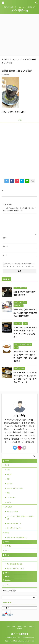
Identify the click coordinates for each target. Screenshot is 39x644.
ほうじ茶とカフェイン (14, 528)
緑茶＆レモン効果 (12, 512)
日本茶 (7, 465)
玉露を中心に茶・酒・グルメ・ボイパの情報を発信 (20, 637)
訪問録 (7, 533)
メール (5, 246)
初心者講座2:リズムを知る (15, 569)
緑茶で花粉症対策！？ (14, 523)
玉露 (8, 470)
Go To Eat (8, 546)
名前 (5, 238)
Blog (7, 573)
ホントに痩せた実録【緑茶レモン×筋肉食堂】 (20, 518)
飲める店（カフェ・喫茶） (15, 488)
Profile (8, 577)
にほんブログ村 (7, 615)
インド (7, 551)
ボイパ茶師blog (19, 10)
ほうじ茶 (10, 484)
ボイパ (7, 559)
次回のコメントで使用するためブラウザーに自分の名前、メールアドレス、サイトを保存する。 (19, 265)
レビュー (10, 502)
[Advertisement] (19, 35)
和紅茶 (9, 474)
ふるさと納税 (11, 498)
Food (7, 542)
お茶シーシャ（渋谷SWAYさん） (17, 537)
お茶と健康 (8, 507)
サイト (5, 255)
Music (7, 555)
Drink (7, 461)
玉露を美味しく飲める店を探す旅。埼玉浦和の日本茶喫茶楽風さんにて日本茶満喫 (25, 313)
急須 (8, 493)
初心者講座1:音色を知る (15, 564)
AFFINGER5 (30, 641)
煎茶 (8, 479)
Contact (8, 580)
